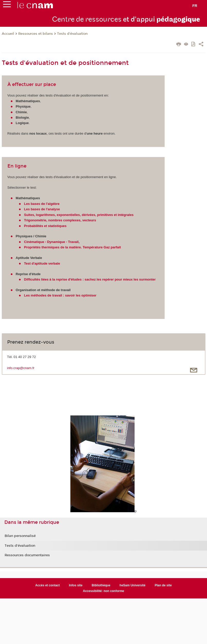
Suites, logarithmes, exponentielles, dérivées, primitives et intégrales (79, 215)
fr (195, 6)
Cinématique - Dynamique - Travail (51, 242)
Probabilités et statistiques (45, 226)
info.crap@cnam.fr (21, 368)
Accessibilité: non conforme (104, 591)
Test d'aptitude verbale (42, 263)
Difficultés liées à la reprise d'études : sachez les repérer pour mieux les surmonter (90, 279)
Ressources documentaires (27, 555)
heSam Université (133, 585)
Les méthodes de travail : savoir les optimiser (60, 295)
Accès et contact (47, 585)
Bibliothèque (101, 585)
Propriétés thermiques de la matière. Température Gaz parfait (73, 247)
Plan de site (163, 585)
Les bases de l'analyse (42, 209)
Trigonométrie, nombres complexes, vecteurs (60, 220)
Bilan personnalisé (20, 536)
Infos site (76, 585)
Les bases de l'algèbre (42, 204)
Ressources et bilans (36, 34)
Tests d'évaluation (72, 34)
